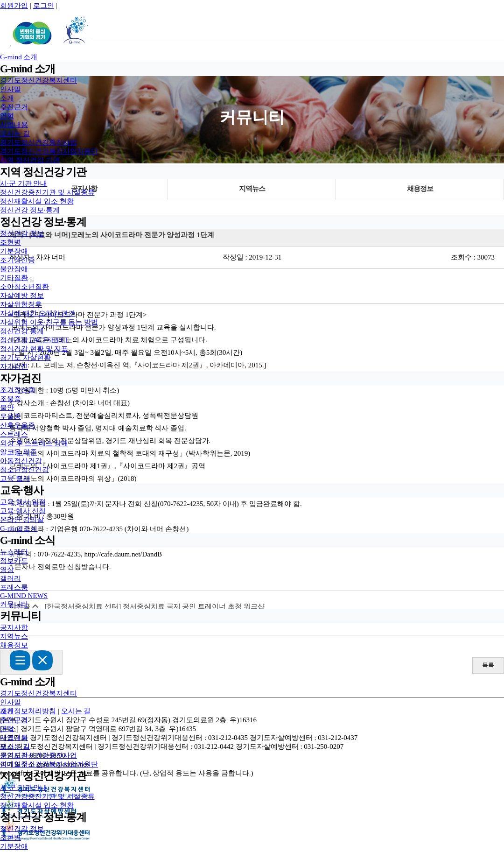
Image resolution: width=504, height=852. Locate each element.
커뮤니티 (14, 604)
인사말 (10, 89)
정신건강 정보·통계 (30, 210)
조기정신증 (17, 260)
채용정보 (14, 645)
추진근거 (14, 107)
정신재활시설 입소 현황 (37, 201)
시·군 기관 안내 (24, 183)
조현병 (10, 242)
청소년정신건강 (24, 470)
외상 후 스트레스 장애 (34, 443)
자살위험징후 (21, 304)
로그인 (44, 6)
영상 (7, 570)
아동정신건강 (21, 461)
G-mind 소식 (19, 528)
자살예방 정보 (22, 296)
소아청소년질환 (24, 287)
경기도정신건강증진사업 (38, 142)
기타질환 (14, 278)
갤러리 (10, 578)
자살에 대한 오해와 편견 (38, 313)
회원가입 (14, 6)
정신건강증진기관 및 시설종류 (47, 192)
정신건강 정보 (22, 233)
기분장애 (14, 251)
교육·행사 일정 (23, 502)
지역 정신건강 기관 (30, 160)
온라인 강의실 (22, 520)
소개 (7, 98)
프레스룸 (14, 587)
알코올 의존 (18, 452)
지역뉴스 (14, 636)
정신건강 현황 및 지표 (34, 349)
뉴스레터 (14, 552)
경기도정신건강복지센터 (38, 80)
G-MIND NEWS (24, 596)
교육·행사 (15, 479)
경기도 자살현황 (25, 358)
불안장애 (14, 269)
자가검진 (14, 366)
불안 (7, 408)
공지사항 (14, 627)
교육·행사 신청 (23, 511)
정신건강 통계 (22, 331)
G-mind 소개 (19, 57)
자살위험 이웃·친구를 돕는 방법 (49, 322)
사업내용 (14, 125)
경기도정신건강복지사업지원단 (49, 151)
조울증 (10, 399)
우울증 (10, 416)
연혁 (7, 116)
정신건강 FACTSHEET (35, 340)
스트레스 (14, 434)
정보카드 (14, 561)
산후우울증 (17, 425)
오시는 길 (15, 134)
